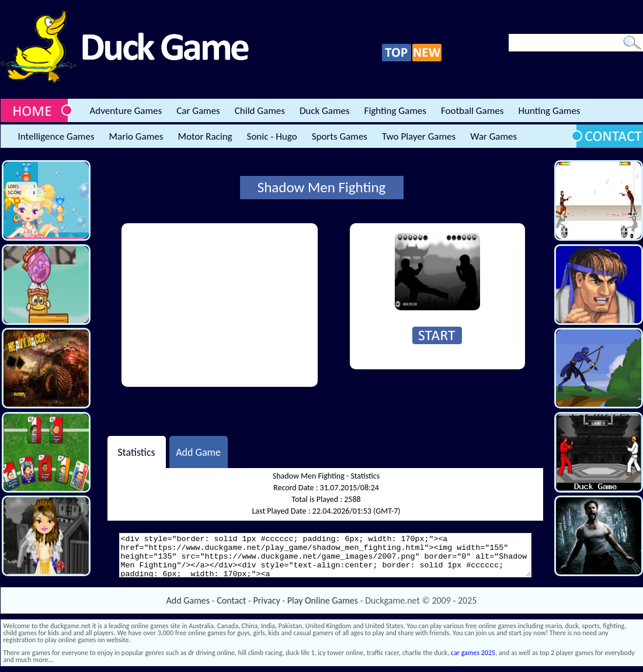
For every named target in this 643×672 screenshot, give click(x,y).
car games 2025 (473, 653)
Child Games (260, 111)
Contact (231, 600)
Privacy (267, 600)
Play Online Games (323, 600)
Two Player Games (419, 136)
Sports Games (340, 136)
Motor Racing (205, 136)
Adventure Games (126, 111)
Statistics (136, 452)
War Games (493, 136)
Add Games (188, 600)
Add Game (198, 452)
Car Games (198, 111)
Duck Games (325, 111)
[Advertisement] (220, 305)
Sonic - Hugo (272, 136)
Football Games (472, 111)
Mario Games (136, 136)
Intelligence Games (56, 136)
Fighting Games (395, 111)
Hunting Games (549, 111)
